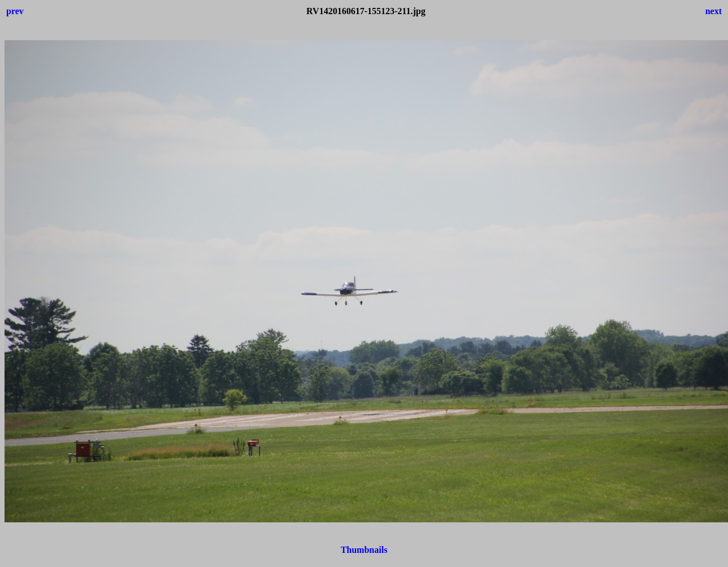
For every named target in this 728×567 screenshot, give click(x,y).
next (714, 11)
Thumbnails (364, 550)
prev (15, 11)
